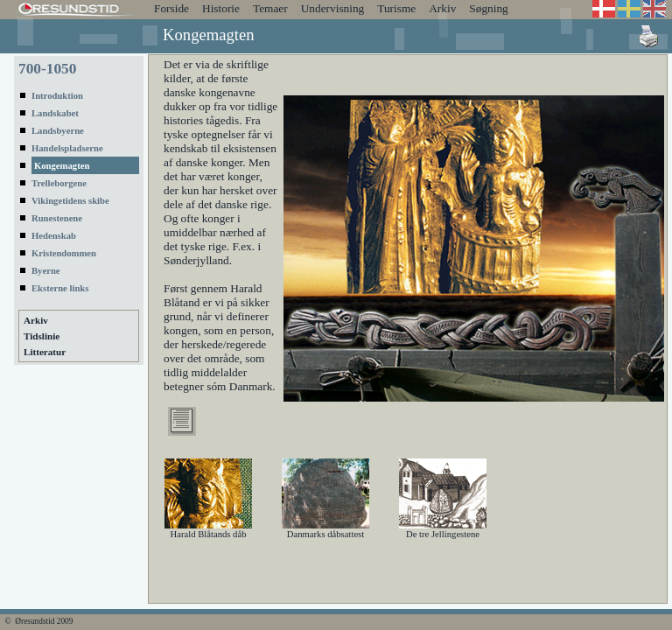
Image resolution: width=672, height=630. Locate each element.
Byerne (46, 271)
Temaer (270, 8)
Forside (171, 8)
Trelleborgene (59, 183)
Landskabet (55, 113)
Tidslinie (42, 336)
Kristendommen (64, 253)
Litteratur (45, 352)
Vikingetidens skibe (70, 201)
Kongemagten (62, 166)
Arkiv (442, 8)
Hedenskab (54, 236)
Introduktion (57, 96)
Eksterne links (60, 288)
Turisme (396, 8)
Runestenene (57, 218)
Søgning (488, 8)
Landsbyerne (58, 131)
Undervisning (333, 8)
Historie (221, 8)
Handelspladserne (67, 148)
